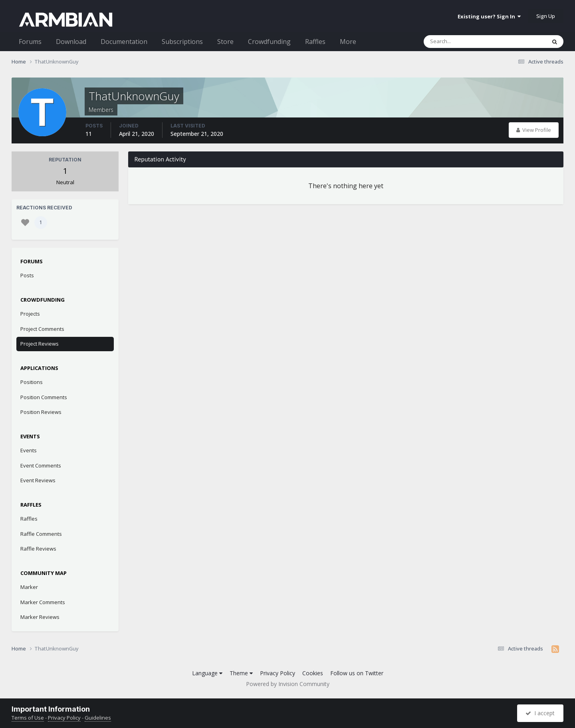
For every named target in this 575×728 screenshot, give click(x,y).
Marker (29, 587)
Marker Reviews (40, 617)
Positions (32, 382)
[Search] (464, 42)
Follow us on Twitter (357, 673)
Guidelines (98, 718)
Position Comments (44, 397)
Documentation (124, 42)
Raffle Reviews (38, 549)
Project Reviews (40, 344)
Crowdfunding (269, 42)
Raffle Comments (41, 534)
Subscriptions (182, 42)
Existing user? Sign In (489, 16)
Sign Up (546, 16)
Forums (30, 42)
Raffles (315, 42)
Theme (241, 673)
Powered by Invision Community (288, 684)
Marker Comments (43, 602)
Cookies (313, 673)
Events (29, 450)
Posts (27, 275)
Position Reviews (41, 412)
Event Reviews (38, 480)
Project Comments (42, 329)
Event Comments (41, 465)
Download (71, 42)
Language (207, 673)
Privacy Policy (278, 673)
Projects (30, 314)
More (348, 42)
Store (225, 42)
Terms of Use (28, 718)
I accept (540, 713)
